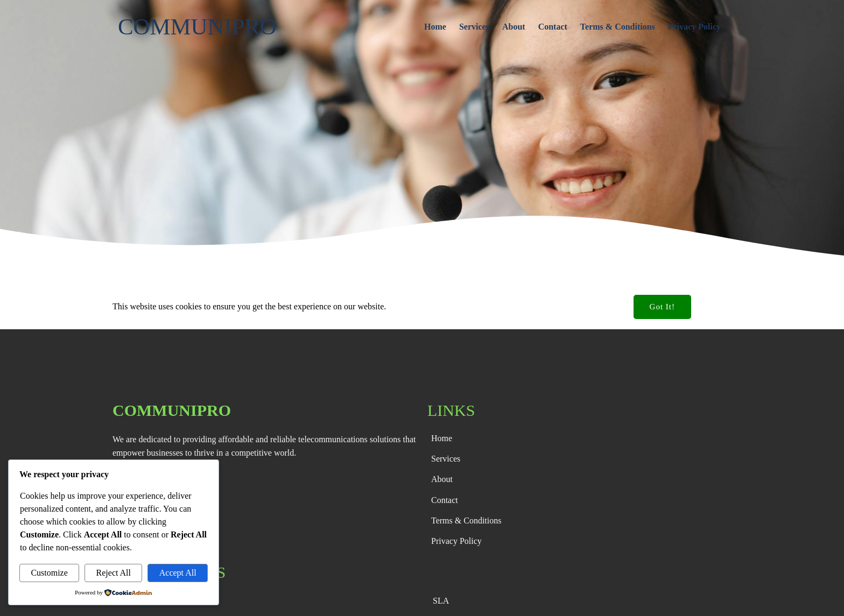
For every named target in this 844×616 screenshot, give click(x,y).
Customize (49, 573)
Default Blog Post (87, 307)
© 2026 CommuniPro (407, 601)
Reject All (114, 573)
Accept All (178, 573)
